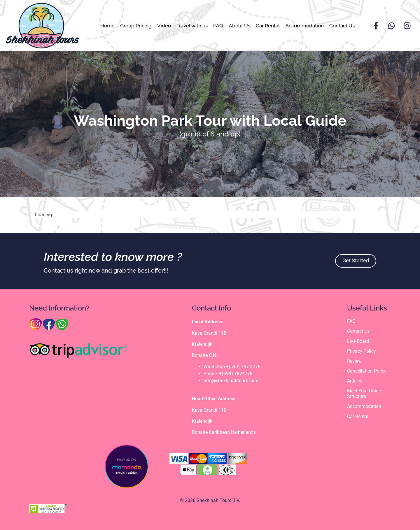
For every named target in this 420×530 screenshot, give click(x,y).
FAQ (218, 26)
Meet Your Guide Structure (364, 394)
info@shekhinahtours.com (231, 381)
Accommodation (304, 26)
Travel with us (192, 26)
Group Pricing (136, 26)
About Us (239, 26)
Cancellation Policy (367, 371)
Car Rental (268, 26)
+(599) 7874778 (236, 374)
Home (107, 26)
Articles (355, 381)
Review (354, 361)
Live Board (358, 341)
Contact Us (342, 26)
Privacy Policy (362, 351)
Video (164, 26)
